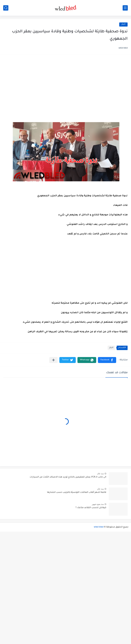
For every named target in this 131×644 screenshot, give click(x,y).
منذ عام (101, 474)
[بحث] (6, 8)
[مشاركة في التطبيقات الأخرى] (53, 360)
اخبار (123, 24)
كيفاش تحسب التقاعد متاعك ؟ (91, 508)
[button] (107, 360)
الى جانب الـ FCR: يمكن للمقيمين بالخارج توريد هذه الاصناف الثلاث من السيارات (68, 477)
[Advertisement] (65, 85)
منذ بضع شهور (98, 504)
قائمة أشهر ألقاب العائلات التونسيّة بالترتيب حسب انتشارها (77, 492)
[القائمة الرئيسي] (125, 8)
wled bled (99, 527)
